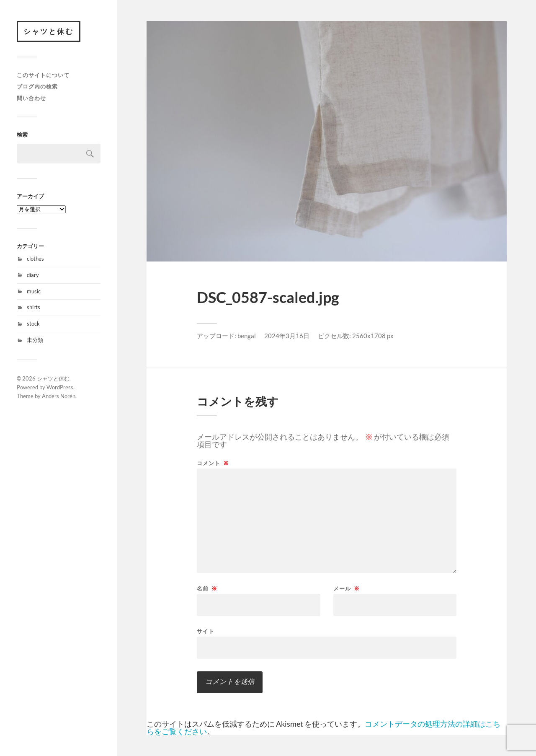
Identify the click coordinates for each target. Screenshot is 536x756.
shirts (33, 307)
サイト (206, 631)
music (34, 291)
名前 (207, 589)
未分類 (35, 340)
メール (347, 589)
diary (33, 275)
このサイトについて (43, 75)
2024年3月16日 (287, 336)
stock (33, 324)
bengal (247, 336)
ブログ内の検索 (37, 86)
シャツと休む (49, 31)
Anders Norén (59, 396)
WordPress (60, 387)
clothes (35, 259)
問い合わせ (31, 98)
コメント (213, 463)
